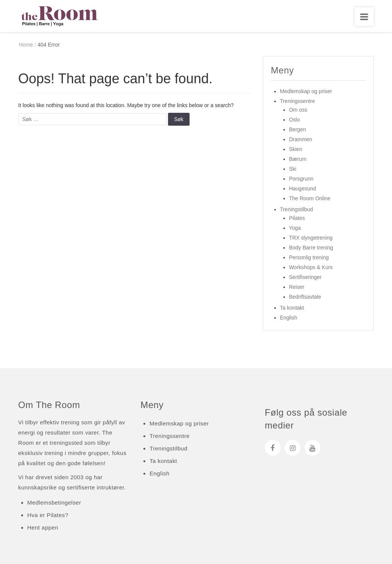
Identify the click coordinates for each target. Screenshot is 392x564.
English (289, 318)
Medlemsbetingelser (54, 502)
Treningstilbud (296, 210)
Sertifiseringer (305, 277)
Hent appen (43, 527)
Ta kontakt (292, 308)
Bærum (298, 159)
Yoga (295, 228)
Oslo (295, 120)
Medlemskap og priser (306, 92)
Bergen (298, 130)
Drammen (301, 140)
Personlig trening (309, 258)
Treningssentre (298, 101)
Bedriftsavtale (305, 297)
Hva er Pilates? (48, 515)
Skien (296, 150)
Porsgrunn (301, 179)
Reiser (297, 287)
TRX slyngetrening (311, 238)
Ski (293, 169)
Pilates (297, 218)
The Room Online (310, 199)
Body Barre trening (311, 248)
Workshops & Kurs (311, 268)
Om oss (298, 110)
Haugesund (303, 189)
